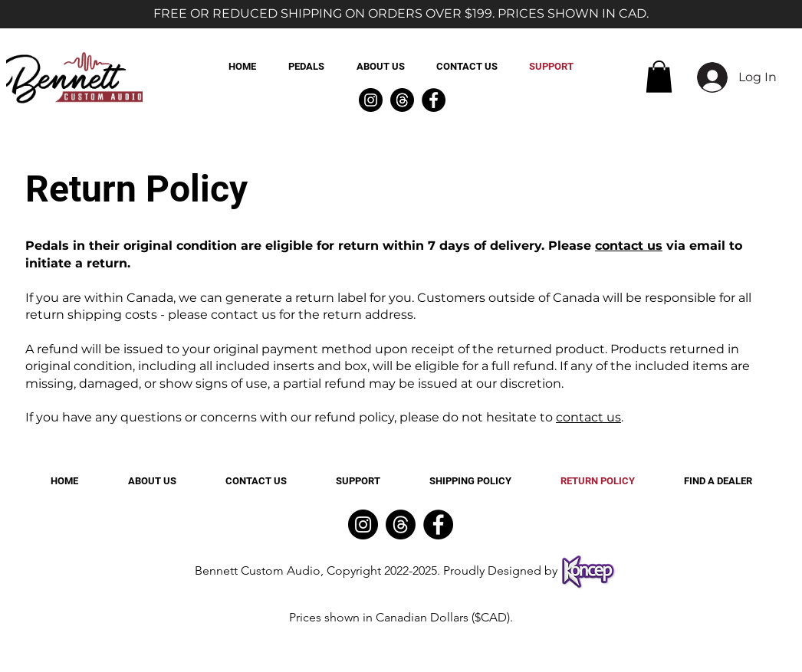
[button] (659, 77)
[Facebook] (434, 100)
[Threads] (402, 100)
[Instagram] (371, 100)
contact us (629, 246)
